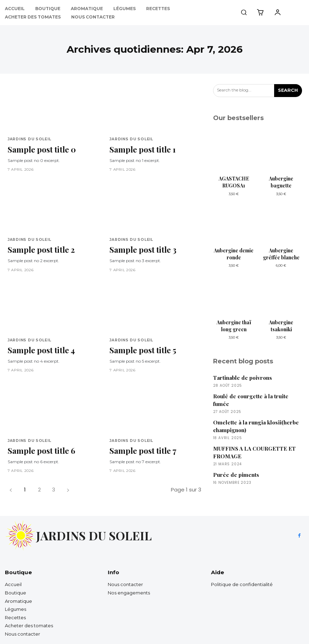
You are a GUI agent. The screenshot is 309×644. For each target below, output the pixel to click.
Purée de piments (236, 472)
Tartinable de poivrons (242, 377)
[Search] (288, 90)
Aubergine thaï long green (234, 326)
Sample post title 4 (40, 346)
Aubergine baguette (281, 182)
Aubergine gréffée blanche (281, 254)
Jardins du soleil (29, 139)
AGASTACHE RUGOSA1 (234, 182)
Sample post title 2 (40, 247)
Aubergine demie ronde (234, 254)
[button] (244, 12)
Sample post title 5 (141, 346)
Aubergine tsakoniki (281, 326)
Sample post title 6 (40, 445)
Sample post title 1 (141, 148)
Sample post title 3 (141, 247)
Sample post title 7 (141, 445)
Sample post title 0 (40, 148)
